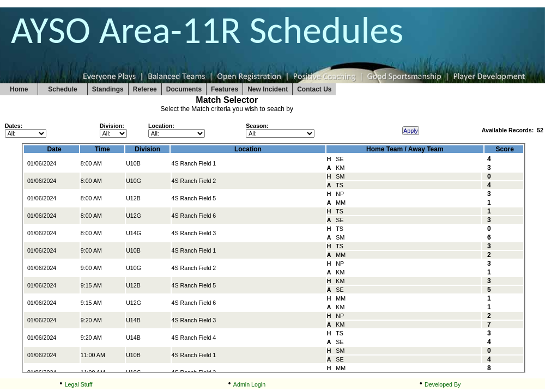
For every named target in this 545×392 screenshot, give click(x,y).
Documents (184, 89)
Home (19, 89)
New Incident (268, 89)
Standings (108, 89)
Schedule (62, 89)
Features (225, 89)
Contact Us (314, 89)
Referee (145, 89)
